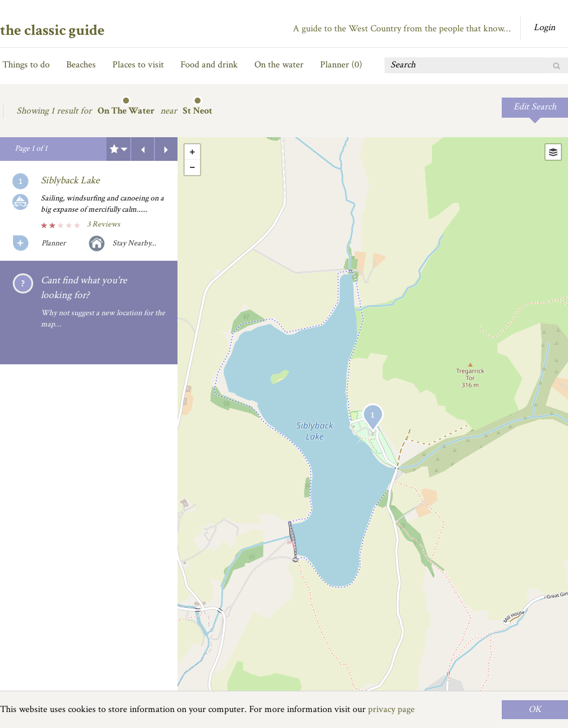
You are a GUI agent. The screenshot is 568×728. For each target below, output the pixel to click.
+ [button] (192, 152)
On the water (279, 65)
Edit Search (535, 107)
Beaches (81, 65)
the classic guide (52, 30)
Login (544, 27)
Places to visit (138, 65)
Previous (143, 149)
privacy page (391, 709)
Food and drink (209, 65)
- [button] (192, 167)
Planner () (341, 65)
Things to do (26, 65)
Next (166, 149)
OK (535, 709)
